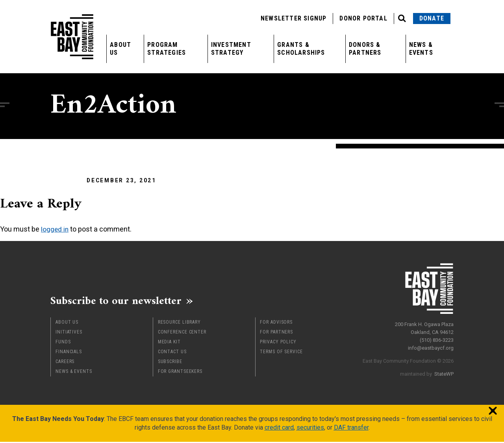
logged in (55, 229)
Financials (69, 353)
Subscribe (170, 363)
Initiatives (69, 333)
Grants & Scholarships (301, 49)
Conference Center (182, 333)
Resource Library (179, 323)
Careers (65, 363)
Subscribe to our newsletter (121, 301)
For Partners (276, 333)
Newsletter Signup (294, 18)
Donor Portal (363, 18)
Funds (63, 343)
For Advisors (276, 323)
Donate (432, 18)
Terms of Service (281, 353)
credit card (279, 429)
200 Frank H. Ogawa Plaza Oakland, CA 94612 (424, 327)
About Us (120, 49)
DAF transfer (351, 429)
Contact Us (172, 353)
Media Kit (169, 343)
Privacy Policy (278, 343)
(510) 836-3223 (437, 338)
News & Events (421, 49)
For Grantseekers (180, 373)
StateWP (444, 372)
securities (310, 429)
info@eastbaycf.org (431, 346)
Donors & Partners (365, 49)
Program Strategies (167, 49)
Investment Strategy (231, 49)
